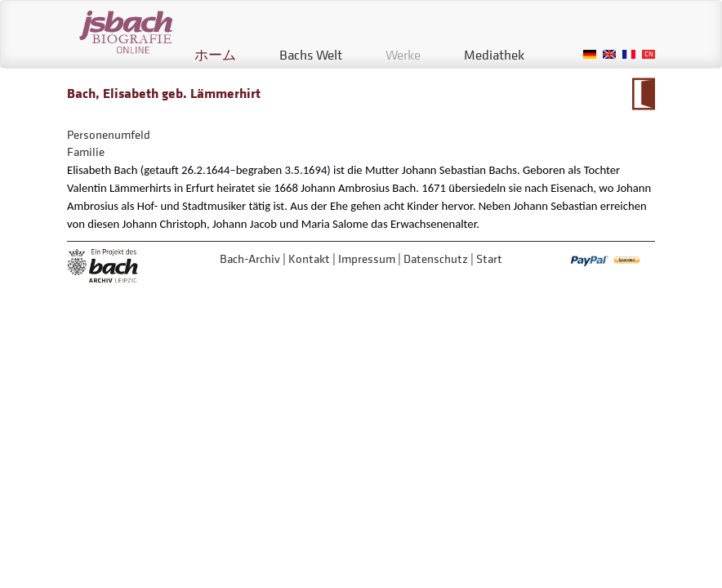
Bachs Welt (311, 55)
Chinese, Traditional (648, 54)
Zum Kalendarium (643, 94)
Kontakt (309, 258)
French (629, 54)
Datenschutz (436, 258)
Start (489, 258)
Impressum (367, 258)
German (590, 54)
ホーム (215, 55)
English (609, 54)
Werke (403, 55)
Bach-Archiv (250, 258)
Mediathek (494, 55)
